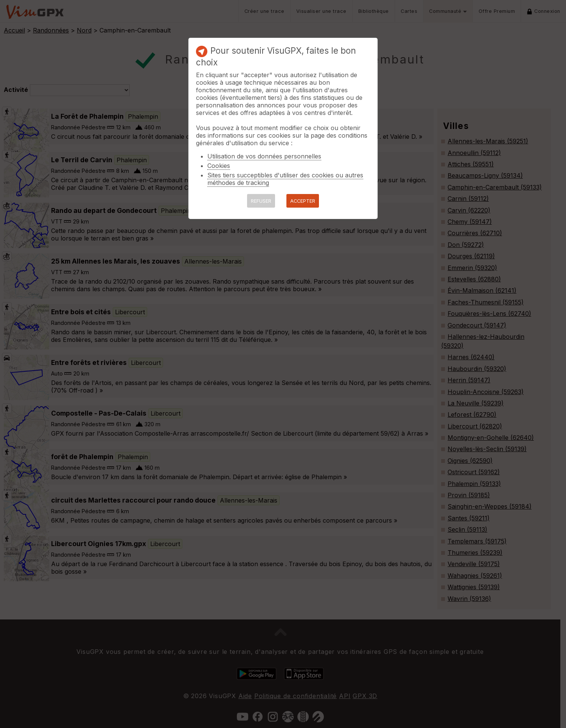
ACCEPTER (303, 201)
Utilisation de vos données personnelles (264, 156)
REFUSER (261, 201)
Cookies (219, 166)
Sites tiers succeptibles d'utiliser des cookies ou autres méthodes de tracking (285, 179)
